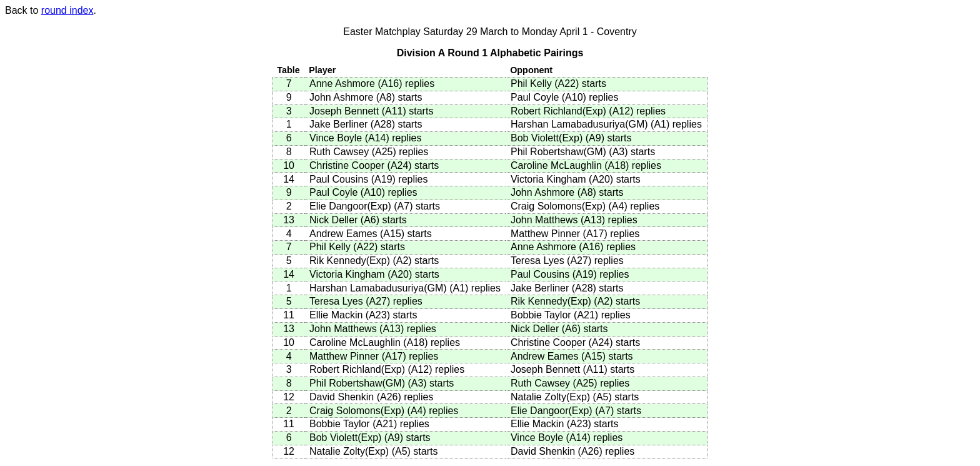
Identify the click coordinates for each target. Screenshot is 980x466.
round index (67, 10)
